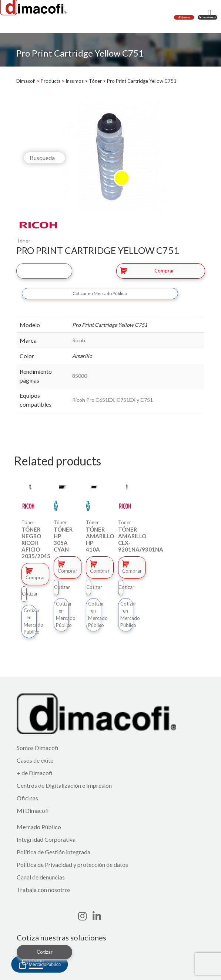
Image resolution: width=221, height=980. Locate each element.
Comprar (147, 271)
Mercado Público (39, 827)
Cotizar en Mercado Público (100, 293)
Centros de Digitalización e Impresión (64, 785)
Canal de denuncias (41, 877)
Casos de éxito (35, 760)
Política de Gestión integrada (53, 852)
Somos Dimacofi (38, 748)
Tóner (23, 240)
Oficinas (27, 798)
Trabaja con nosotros (44, 890)
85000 (80, 376)
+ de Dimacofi (35, 773)
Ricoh (79, 340)
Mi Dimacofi (33, 811)
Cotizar (44, 271)
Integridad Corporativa (46, 839)
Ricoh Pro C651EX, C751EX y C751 (113, 400)
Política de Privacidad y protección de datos (72, 864)
